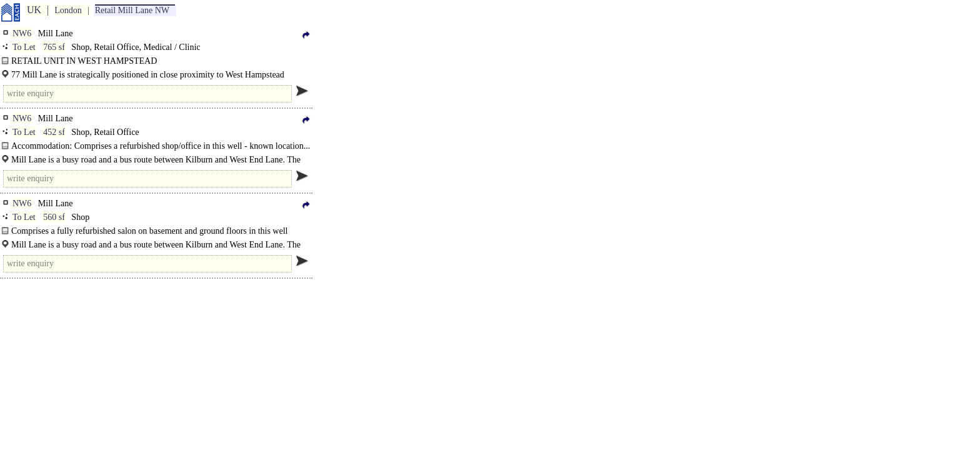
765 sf (54, 47)
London (68, 10)
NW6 (22, 33)
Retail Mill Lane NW (132, 10)
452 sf (54, 132)
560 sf (54, 217)
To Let (24, 47)
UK (34, 10)
